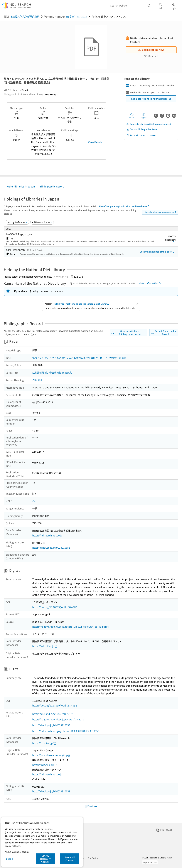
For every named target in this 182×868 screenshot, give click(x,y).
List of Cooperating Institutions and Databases (125, 206)
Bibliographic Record (52, 186)
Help (161, 6)
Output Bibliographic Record (143, 129)
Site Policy (93, 858)
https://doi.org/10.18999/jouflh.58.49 (55, 607)
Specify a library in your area (161, 212)
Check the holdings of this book (158, 252)
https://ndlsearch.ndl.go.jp (47, 535)
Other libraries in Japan (21, 186)
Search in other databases (141, 135)
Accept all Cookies (70, 859)
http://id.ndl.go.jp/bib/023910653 (51, 548)
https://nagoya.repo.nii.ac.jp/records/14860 (58, 719)
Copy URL (144, 116)
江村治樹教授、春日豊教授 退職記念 (52, 372)
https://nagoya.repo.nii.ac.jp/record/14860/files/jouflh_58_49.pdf (71, 627)
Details (10, 859)
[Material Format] (42, 222)
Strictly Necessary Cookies (45, 859)
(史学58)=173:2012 (76, 16)
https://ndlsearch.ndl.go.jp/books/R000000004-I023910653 (66, 731)
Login (174, 6)
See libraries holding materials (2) (151, 99)
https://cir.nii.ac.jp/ (44, 743)
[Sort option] (17, 222)
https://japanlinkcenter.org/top (52, 755)
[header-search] (131, 5)
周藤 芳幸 (37, 380)
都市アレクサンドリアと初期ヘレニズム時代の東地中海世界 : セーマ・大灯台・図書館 (79, 358)
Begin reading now (151, 50)
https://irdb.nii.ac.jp (45, 646)
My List (132, 116)
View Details (95, 142)
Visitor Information (150, 283)
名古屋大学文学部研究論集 (25, 16)
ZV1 (34, 501)
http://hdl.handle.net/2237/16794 (53, 714)
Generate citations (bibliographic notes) (149, 124)
